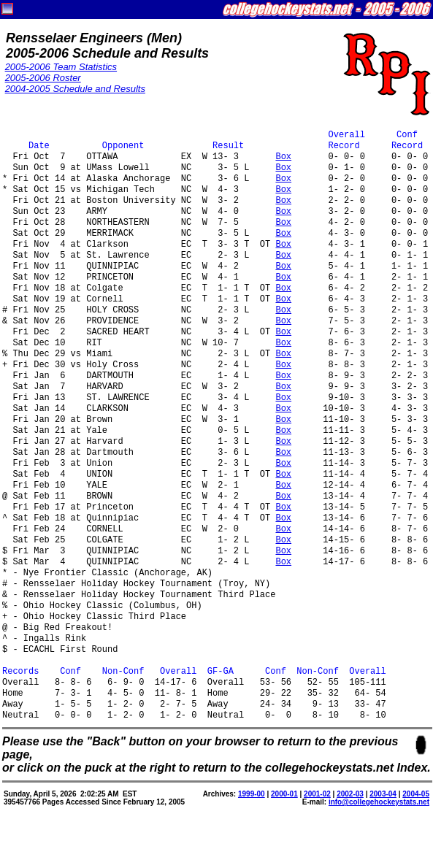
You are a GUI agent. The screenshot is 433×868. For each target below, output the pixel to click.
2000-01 (284, 794)
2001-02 (317, 794)
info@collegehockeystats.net (379, 802)
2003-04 (383, 794)
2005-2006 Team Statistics (61, 67)
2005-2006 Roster (43, 78)
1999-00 (252, 794)
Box (283, 157)
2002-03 (350, 794)
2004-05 (416, 794)
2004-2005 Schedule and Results (75, 89)
